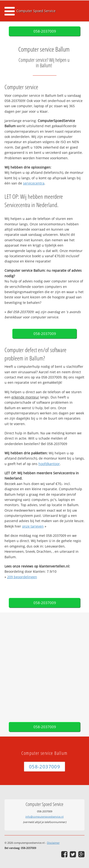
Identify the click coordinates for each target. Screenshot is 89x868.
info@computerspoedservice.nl (44, 817)
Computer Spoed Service (36, 11)
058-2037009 (45, 31)
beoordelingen (22, 577)
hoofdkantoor (49, 464)
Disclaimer (53, 843)
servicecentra (34, 183)
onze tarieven (33, 526)
